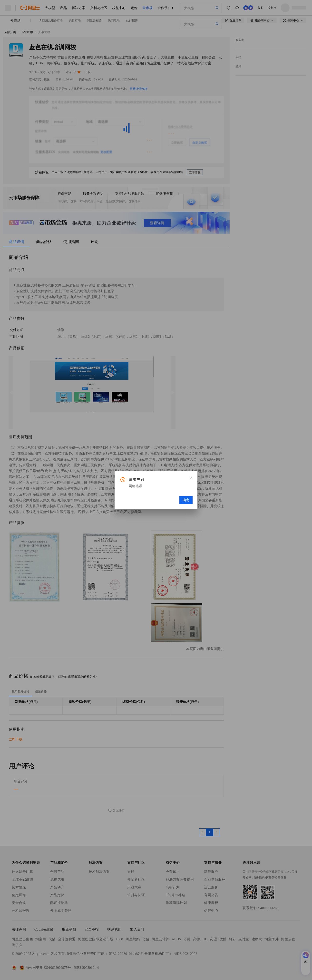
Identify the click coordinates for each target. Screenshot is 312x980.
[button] (191, 478)
